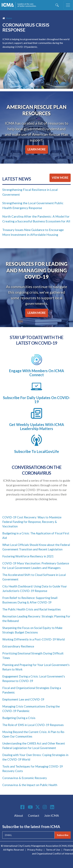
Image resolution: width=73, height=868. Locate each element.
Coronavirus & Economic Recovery (25, 778)
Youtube (30, 807)
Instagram (45, 807)
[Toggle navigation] (68, 5)
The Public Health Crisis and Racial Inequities (32, 609)
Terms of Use (53, 850)
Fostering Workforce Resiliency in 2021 (28, 556)
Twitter (38, 807)
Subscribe (63, 835)
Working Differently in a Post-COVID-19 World (33, 639)
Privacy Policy (35, 850)
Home (9, 18)
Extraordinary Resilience (18, 646)
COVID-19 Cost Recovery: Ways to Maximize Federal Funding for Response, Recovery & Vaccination (32, 522)
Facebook (23, 807)
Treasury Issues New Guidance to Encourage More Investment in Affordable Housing (33, 232)
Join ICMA (52, 815)
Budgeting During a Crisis (19, 718)
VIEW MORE (60, 178)
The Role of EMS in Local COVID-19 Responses (33, 725)
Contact (34, 815)
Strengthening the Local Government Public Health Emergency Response (33, 205)
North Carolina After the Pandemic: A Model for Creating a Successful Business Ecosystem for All (36, 219)
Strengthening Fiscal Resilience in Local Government (30, 192)
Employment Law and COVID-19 (23, 699)
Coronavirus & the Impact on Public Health (30, 785)
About (19, 815)
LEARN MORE (37, 149)
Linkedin (53, 807)
